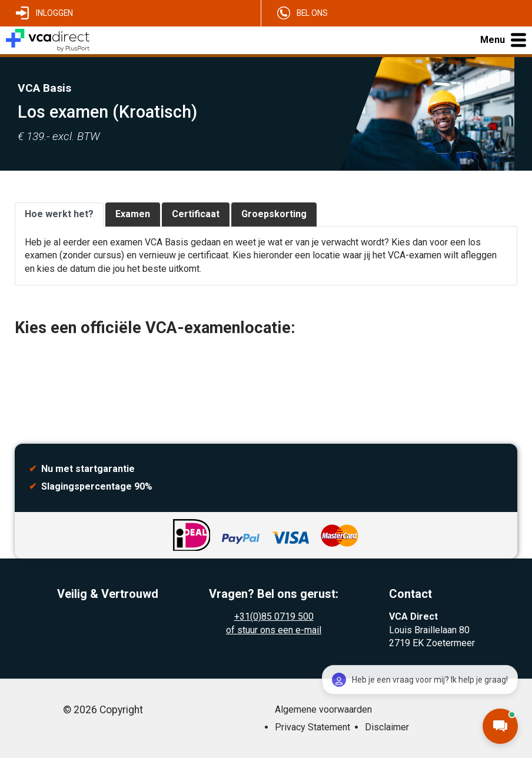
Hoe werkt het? (59, 214)
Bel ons (312, 13)
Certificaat (196, 214)
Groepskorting (274, 214)
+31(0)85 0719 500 (274, 616)
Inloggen (54, 13)
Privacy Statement (312, 727)
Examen (133, 214)
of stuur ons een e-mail (274, 630)
